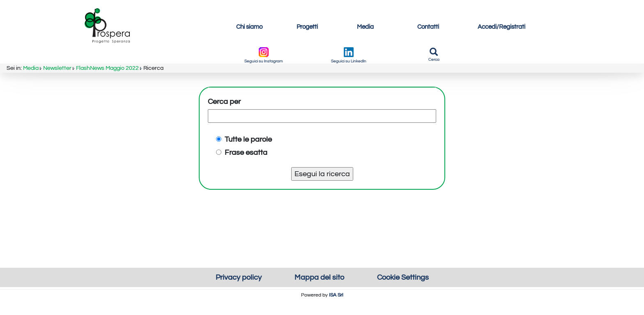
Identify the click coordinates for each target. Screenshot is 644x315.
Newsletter (63, 51)
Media (33, 51)
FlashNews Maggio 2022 (120, 51)
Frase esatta (242, 181)
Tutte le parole (244, 168)
